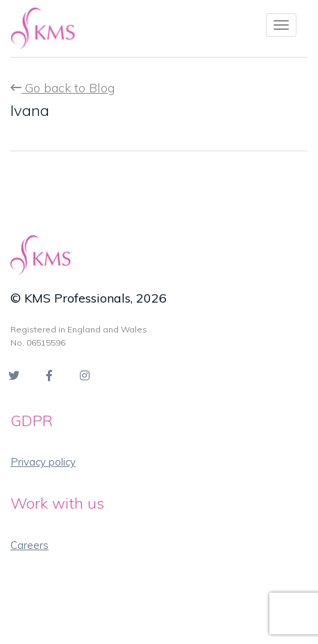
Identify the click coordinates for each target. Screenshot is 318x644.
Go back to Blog (62, 88)
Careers (30, 545)
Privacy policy (43, 462)
